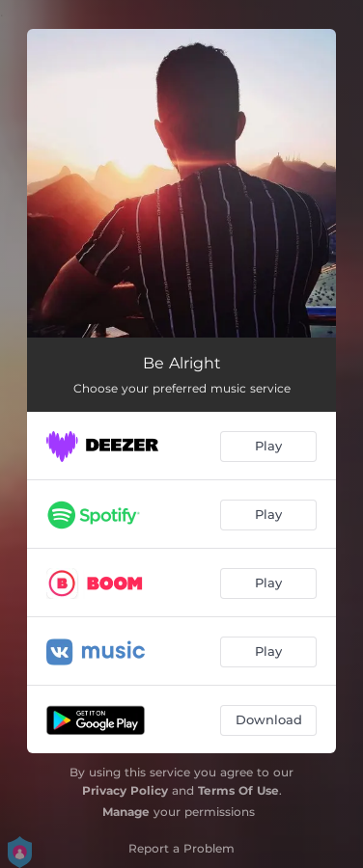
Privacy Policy (125, 790)
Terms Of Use (238, 790)
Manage (126, 812)
